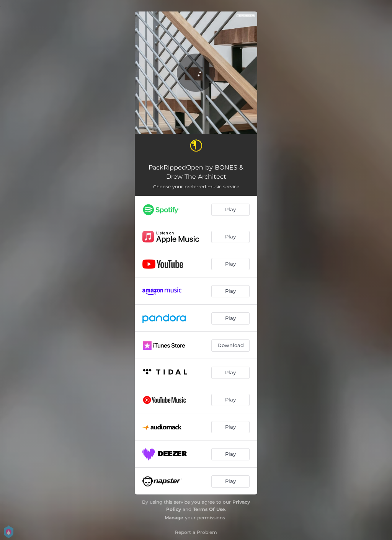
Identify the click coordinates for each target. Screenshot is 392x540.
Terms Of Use (209, 509)
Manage (174, 518)
